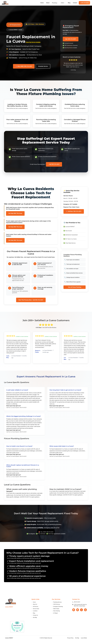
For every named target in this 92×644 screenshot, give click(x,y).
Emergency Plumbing (57, 610)
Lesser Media (84, 641)
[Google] (85, 613)
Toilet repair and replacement (72, 265)
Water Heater (55, 612)
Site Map (34, 621)
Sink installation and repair (71, 269)
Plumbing (55, 3)
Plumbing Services (56, 606)
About (48, 3)
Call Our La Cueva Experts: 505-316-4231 (17, 409)
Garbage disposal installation (72, 278)
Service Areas (35, 612)
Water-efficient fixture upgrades (73, 283)
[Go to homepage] (5, 3)
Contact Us (35, 619)
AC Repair (55, 617)
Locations (34, 614)
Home (42, 3)
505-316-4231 (85, 3)
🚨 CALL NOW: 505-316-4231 (24, 67)
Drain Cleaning (56, 614)
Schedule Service (43, 67)
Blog (70, 3)
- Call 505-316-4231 (54, 165)
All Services (35, 610)
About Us (34, 608)
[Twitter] (77, 613)
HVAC (63, 3)
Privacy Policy (70, 641)
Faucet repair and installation (72, 260)
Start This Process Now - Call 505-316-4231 (31, 301)
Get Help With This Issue (15, 214)
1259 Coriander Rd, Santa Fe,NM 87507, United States (79, 609)
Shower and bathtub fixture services (74, 274)
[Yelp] (81, 613)
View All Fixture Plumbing (75, 288)
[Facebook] (73, 613)
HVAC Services (56, 608)
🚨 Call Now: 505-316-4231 (74, 212)
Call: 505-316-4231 (71, 39)
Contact (75, 3)
